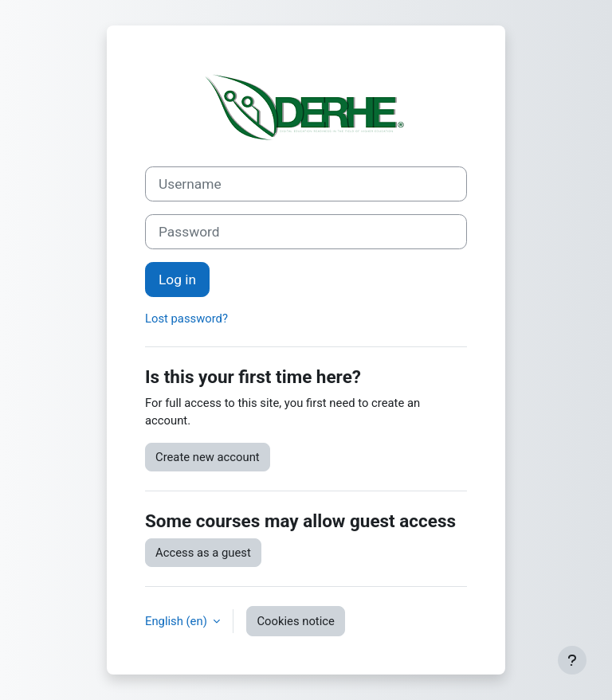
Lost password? (186, 319)
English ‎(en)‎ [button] (177, 621)
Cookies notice (295, 621)
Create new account (208, 457)
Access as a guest (203, 553)
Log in (177, 280)
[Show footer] (572, 660)
